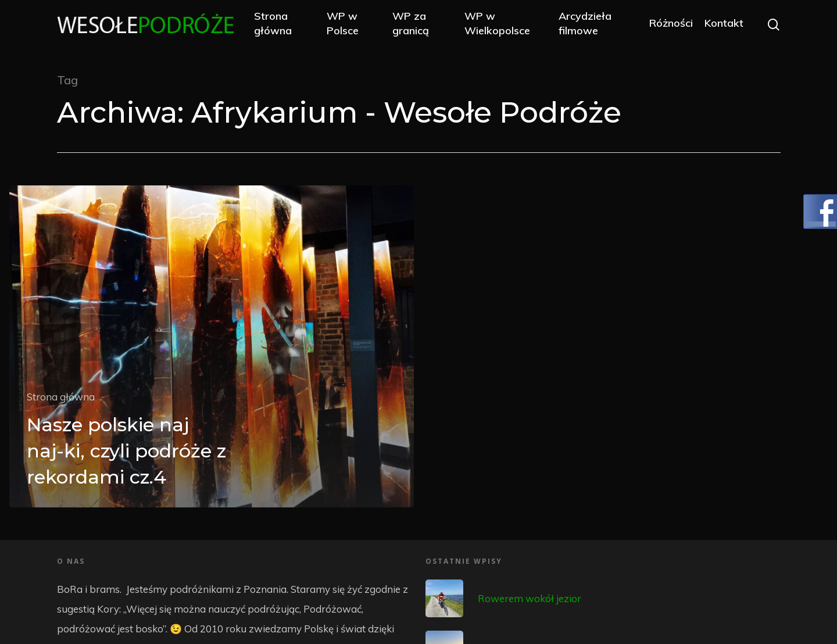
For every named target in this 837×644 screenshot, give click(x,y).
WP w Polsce (349, 24)
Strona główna (280, 24)
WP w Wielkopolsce (501, 24)
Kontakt (723, 25)
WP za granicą (415, 24)
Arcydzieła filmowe (586, 24)
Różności (670, 25)
